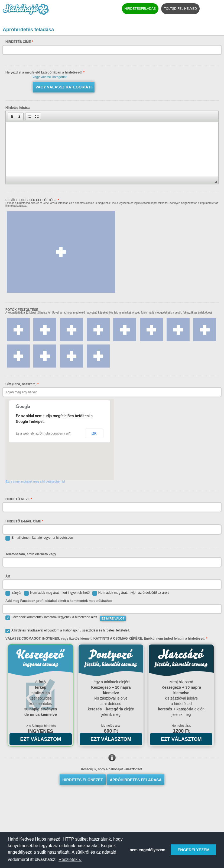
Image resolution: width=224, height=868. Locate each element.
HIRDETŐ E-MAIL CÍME (23, 521)
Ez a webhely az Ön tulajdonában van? (43, 433)
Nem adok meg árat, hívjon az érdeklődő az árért (131, 593)
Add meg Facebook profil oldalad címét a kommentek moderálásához (59, 601)
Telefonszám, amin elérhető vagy (31, 554)
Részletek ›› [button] (70, 859)
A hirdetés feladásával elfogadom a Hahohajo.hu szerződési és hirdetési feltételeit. (68, 631)
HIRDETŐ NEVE (18, 499)
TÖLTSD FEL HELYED (180, 9)
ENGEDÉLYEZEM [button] (194, 850)
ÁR (8, 576)
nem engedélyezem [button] (148, 850)
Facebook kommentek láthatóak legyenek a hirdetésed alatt (51, 618)
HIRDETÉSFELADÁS (140, 9)
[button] (12, 116)
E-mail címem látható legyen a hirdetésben (39, 538)
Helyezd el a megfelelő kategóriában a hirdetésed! (45, 72)
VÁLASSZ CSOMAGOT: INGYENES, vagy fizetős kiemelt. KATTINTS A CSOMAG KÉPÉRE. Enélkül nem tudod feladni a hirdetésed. (106, 639)
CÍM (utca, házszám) (21, 384)
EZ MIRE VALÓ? (113, 618)
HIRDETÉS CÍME (18, 42)
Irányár (13, 593)
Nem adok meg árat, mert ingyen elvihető (57, 593)
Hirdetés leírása (17, 108)
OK (94, 433)
